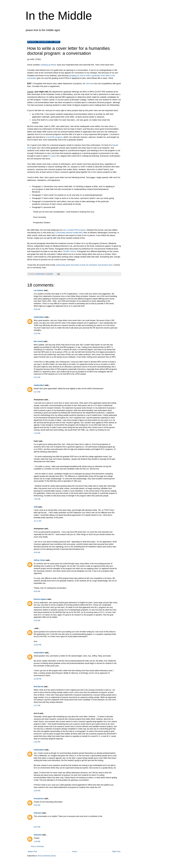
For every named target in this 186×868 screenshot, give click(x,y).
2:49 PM (37, 742)
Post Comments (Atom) (47, 856)
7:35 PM (37, 499)
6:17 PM (37, 392)
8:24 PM (37, 827)
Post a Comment (37, 846)
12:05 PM (37, 645)
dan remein (38, 341)
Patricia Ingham (40, 599)
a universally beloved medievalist (68, 233)
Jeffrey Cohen (40, 560)
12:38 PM (37, 679)
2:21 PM (37, 706)
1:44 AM (37, 842)
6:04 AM (37, 805)
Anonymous (39, 799)
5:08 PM (37, 309)
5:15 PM (37, 334)
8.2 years (52, 156)
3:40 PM (37, 791)
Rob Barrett (39, 687)
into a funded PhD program (74, 230)
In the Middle (59, 16)
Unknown (38, 813)
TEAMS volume (69, 251)
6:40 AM (37, 591)
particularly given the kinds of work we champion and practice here (84, 265)
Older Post (116, 852)
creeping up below (48, 65)
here (88, 83)
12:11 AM (37, 521)
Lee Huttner (39, 290)
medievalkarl (39, 317)
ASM (36, 507)
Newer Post (32, 852)
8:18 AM (37, 620)
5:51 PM (37, 377)
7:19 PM (37, 433)
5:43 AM (37, 553)
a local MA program (54, 137)
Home (75, 852)
